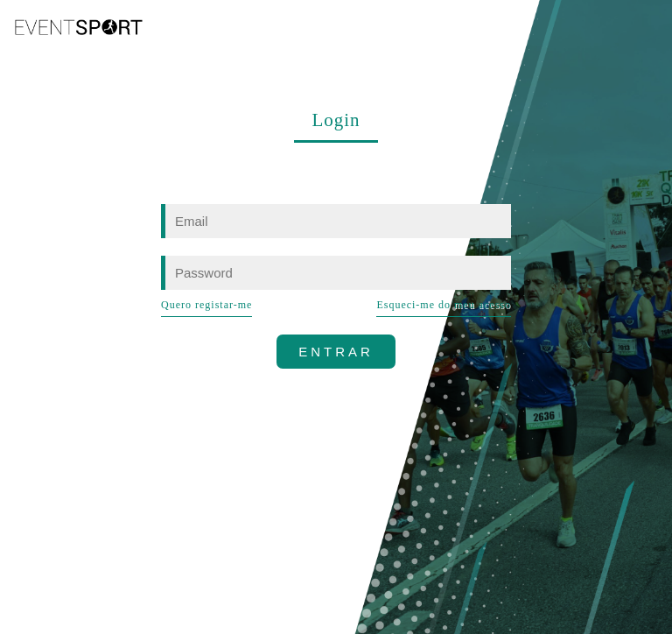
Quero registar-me (206, 305)
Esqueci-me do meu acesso (444, 305)
